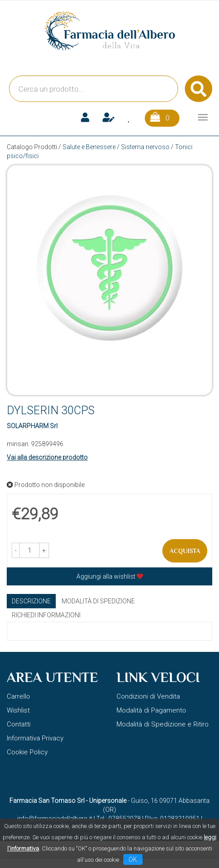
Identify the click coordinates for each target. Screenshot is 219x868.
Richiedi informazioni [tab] (46, 615)
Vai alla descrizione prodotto (47, 457)
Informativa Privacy (35, 738)
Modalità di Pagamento (151, 710)
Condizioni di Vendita (148, 696)
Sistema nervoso (145, 147)
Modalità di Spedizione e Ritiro (163, 724)
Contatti (19, 724)
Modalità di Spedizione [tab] (98, 601)
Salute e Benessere (89, 147)
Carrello (18, 696)
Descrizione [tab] (31, 601)
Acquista (185, 551)
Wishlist (18, 710)
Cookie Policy (27, 752)
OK (133, 859)
